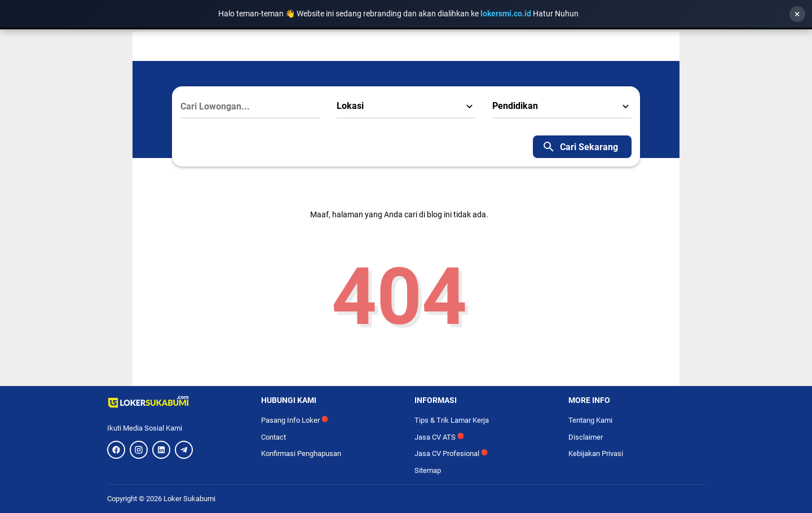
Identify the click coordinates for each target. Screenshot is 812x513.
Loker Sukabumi (189, 499)
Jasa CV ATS (439, 437)
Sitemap (428, 470)
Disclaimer (586, 437)
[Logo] (176, 402)
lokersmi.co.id (507, 14)
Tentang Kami (590, 420)
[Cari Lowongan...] (250, 107)
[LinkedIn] (161, 450)
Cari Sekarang (580, 147)
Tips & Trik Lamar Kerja (452, 420)
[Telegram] (184, 450)
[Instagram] (139, 450)
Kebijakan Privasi (596, 453)
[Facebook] (116, 450)
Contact (273, 437)
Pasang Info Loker (295, 420)
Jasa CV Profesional (451, 453)
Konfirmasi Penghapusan (301, 453)
